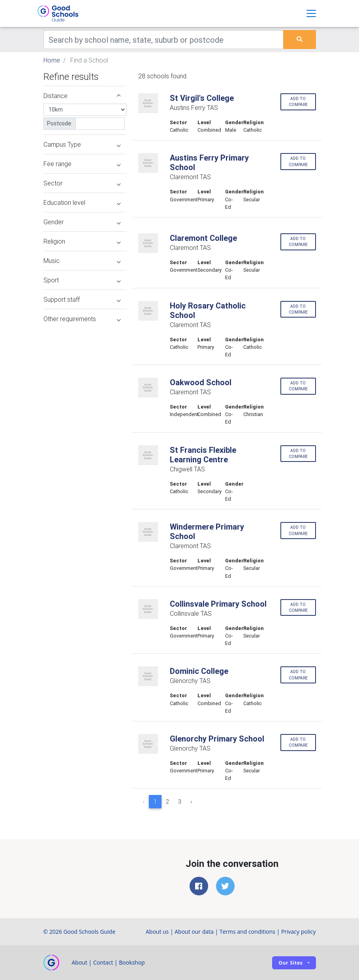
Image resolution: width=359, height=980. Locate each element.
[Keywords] (164, 40)
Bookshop (132, 962)
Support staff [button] (82, 299)
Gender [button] (82, 222)
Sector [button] (82, 183)
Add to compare (298, 102)
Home (52, 60)
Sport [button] (82, 280)
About (80, 962)
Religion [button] (82, 241)
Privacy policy (299, 932)
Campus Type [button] (82, 144)
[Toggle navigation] (311, 13)
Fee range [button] (82, 164)
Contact (103, 962)
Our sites (290, 963)
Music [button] (82, 261)
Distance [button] (82, 96)
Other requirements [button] (82, 319)
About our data (194, 932)
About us (157, 932)
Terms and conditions (247, 932)
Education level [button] (82, 202)
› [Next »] (191, 802)
